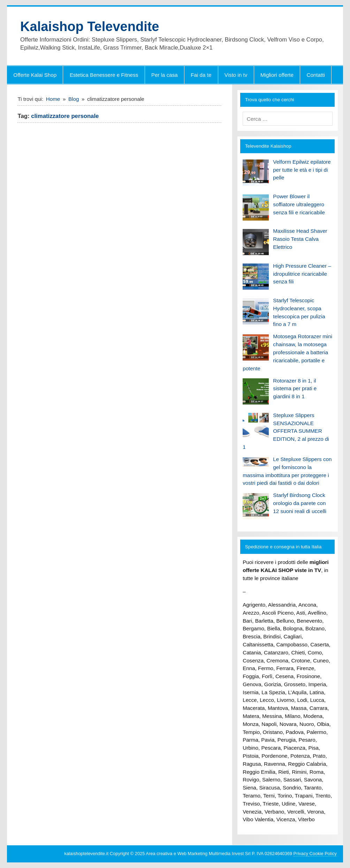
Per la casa (165, 75)
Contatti (315, 75)
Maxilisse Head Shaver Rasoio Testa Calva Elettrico (300, 239)
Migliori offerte (277, 75)
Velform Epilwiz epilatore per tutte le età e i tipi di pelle (302, 170)
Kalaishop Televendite (90, 27)
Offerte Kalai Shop (35, 75)
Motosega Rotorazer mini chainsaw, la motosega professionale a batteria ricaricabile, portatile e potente (287, 352)
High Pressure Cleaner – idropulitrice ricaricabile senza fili (302, 274)
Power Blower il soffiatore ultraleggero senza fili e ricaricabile (299, 204)
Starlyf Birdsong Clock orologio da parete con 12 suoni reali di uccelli (300, 503)
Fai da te (201, 75)
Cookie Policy (322, 854)
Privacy (301, 854)
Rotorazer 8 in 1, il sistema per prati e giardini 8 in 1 (295, 389)
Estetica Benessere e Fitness (104, 75)
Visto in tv (236, 75)
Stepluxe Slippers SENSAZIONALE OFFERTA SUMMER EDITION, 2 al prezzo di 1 (286, 431)
